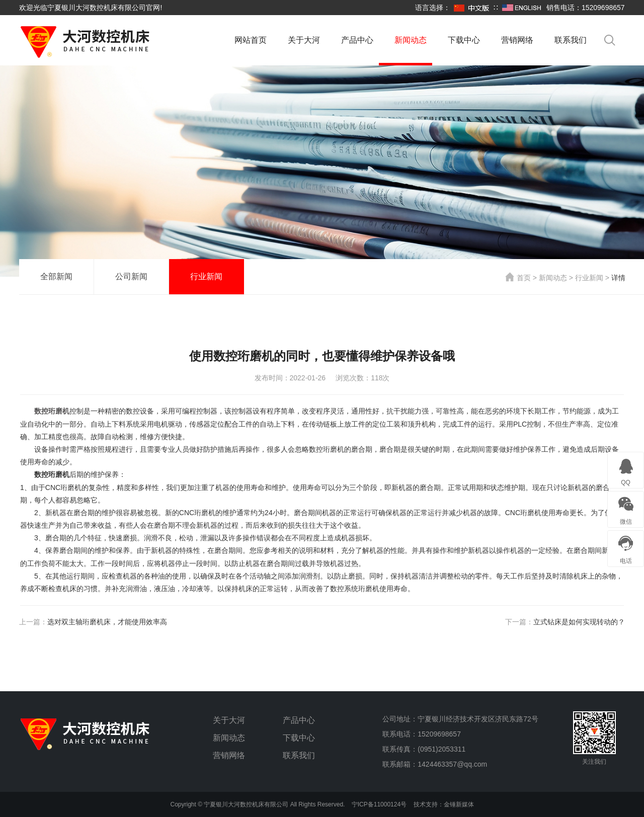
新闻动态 (411, 40)
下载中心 (464, 40)
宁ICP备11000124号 (379, 804)
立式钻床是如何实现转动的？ (579, 622)
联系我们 (571, 40)
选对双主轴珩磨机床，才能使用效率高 (107, 622)
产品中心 (357, 40)
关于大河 (304, 40)
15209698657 (439, 734)
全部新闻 (56, 276)
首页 (518, 278)
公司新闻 (131, 276)
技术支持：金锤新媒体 (444, 804)
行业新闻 (206, 276)
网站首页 (251, 40)
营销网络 (517, 40)
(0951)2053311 (441, 749)
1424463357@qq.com (452, 764)
